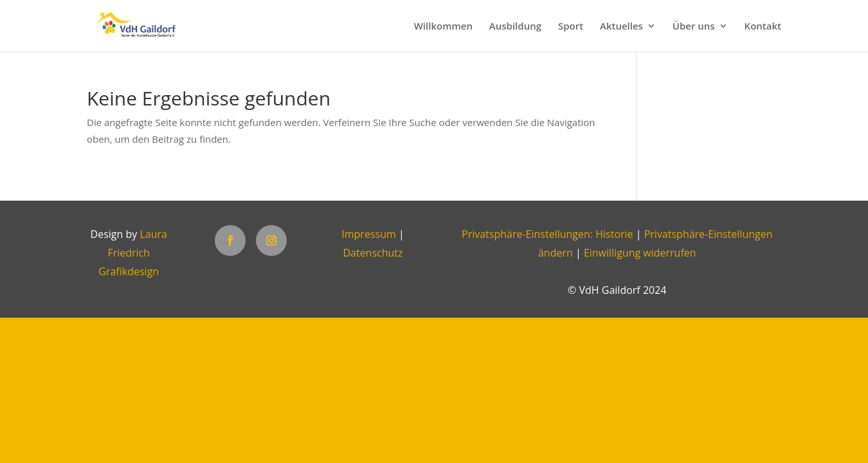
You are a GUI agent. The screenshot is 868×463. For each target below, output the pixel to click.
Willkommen (443, 27)
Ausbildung (515, 27)
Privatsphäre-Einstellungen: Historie (547, 234)
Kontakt (763, 27)
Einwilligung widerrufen (640, 253)
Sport (571, 27)
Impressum (368, 234)
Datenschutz (373, 253)
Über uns (694, 27)
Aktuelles (621, 27)
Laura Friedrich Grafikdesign (133, 253)
